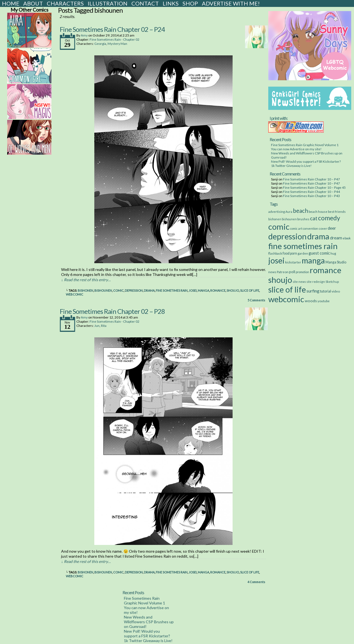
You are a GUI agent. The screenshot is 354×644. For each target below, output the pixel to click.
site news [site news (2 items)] (299, 282)
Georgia (100, 44)
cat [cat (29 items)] (314, 218)
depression (134, 290)
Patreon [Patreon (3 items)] (283, 272)
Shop (190, 3)
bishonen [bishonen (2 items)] (275, 219)
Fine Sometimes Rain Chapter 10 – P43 (311, 196)
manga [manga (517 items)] (313, 260)
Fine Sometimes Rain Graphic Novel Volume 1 (305, 145)
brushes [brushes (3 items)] (303, 219)
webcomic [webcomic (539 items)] (286, 299)
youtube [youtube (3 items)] (324, 301)
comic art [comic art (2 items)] (296, 228)
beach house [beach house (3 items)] (318, 211)
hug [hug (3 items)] (333, 253)
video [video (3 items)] (336, 291)
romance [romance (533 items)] (326, 270)
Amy (84, 35)
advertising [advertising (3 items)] (277, 211)
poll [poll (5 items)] (292, 272)
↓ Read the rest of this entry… (86, 280)
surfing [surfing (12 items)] (313, 291)
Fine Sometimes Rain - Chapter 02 (114, 39)
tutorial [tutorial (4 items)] (326, 291)
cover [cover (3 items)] (323, 228)
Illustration (108, 3)
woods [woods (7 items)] (311, 301)
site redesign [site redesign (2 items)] (316, 282)
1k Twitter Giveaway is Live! (291, 166)
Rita (104, 326)
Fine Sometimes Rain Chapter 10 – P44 (311, 192)
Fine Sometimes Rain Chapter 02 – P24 (112, 29)
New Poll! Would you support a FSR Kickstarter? (306, 161)
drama (149, 290)
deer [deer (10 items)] (332, 228)
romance (218, 290)
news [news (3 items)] (272, 272)
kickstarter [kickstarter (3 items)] (293, 262)
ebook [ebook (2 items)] (347, 238)
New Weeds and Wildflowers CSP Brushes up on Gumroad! (149, 622)
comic (118, 290)
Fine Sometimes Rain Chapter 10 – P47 (311, 179)
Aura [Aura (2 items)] (289, 212)
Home (11, 3)
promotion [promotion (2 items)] (302, 272)
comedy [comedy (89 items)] (329, 218)
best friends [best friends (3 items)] (337, 211)
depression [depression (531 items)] (287, 236)
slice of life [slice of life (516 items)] (287, 289)
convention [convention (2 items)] (310, 228)
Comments (256, 300)
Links (171, 3)
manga (203, 290)
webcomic (75, 294)
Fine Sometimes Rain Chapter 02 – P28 (112, 311)
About (33, 3)
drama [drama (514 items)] (318, 236)
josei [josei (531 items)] (276, 260)
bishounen (103, 290)
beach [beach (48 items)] (300, 211)
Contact (145, 3)
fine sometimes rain (172, 290)
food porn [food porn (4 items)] (290, 253)
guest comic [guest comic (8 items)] (319, 253)
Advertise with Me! (231, 3)
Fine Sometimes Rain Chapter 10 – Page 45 (314, 187)
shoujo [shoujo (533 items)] (280, 280)
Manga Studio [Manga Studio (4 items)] (336, 262)
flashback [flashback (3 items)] (275, 253)
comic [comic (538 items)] (279, 227)
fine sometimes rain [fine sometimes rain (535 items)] (303, 246)
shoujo (233, 290)
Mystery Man (117, 44)
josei (193, 290)
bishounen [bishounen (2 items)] (289, 219)
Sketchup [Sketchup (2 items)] (332, 282)
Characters (65, 3)
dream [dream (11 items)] (336, 238)
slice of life (250, 290)
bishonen (85, 290)
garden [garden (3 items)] (303, 253)
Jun (97, 326)
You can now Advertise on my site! (296, 149)
